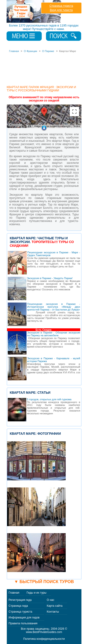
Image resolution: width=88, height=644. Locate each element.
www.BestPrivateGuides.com (44, 632)
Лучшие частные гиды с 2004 (34, 11)
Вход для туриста (61, 10)
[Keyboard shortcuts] (29, 126)
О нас (50, 600)
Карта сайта (55, 606)
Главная (14, 593)
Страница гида (18, 606)
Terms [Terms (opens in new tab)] (77, 126)
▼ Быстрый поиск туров (44, 582)
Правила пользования (23, 623)
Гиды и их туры (36, 593)
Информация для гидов (24, 618)
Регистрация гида (20, 600)
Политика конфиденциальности (44, 639)
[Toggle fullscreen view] (74, 112)
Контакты (53, 612)
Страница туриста (61, 6)
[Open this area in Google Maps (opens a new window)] (16, 125)
